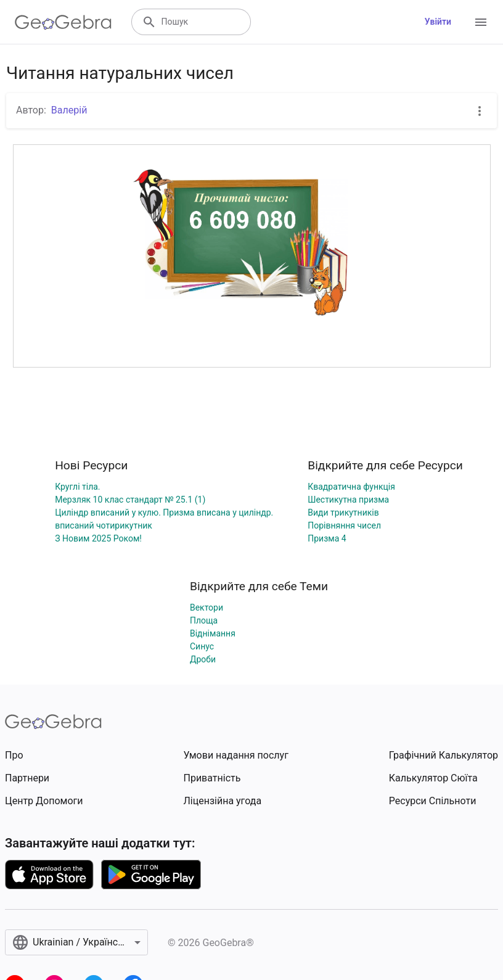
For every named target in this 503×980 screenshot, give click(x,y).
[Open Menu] (481, 22)
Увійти (438, 22)
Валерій (69, 110)
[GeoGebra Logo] (63, 22)
